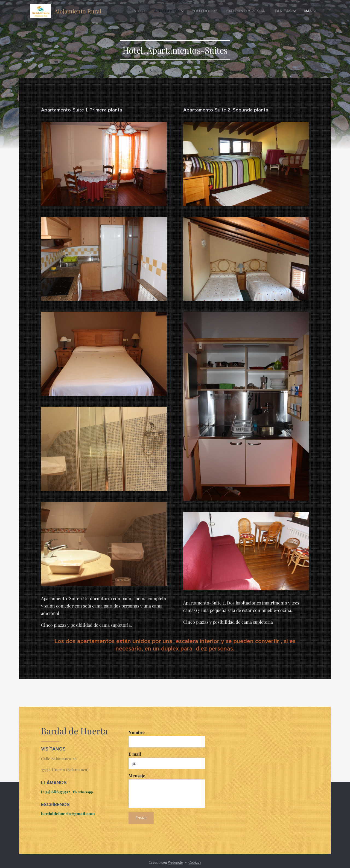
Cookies (195, 862)
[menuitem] (155, 11)
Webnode (175, 862)
